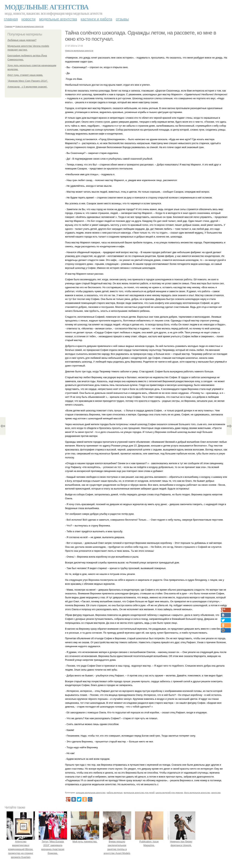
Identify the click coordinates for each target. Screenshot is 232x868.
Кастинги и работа (96, 19)
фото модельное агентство (197, 793)
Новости (29, 19)
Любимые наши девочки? (22, 40)
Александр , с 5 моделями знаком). (28, 87)
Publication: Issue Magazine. (149, 841)
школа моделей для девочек (169, 793)
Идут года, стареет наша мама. (25, 75)
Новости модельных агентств (29, 26)
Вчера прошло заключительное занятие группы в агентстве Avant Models (117, 845)
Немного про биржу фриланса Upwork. (181, 841)
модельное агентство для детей (139, 793)
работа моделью (115, 793)
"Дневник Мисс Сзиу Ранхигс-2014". (28, 81)
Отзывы (122, 19)
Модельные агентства (47, 7)
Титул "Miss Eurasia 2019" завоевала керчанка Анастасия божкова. (53, 845)
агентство (216, 793)
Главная (11, 19)
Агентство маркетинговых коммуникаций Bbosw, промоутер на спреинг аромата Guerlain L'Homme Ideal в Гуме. (21, 849)
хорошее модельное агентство (91, 793)
